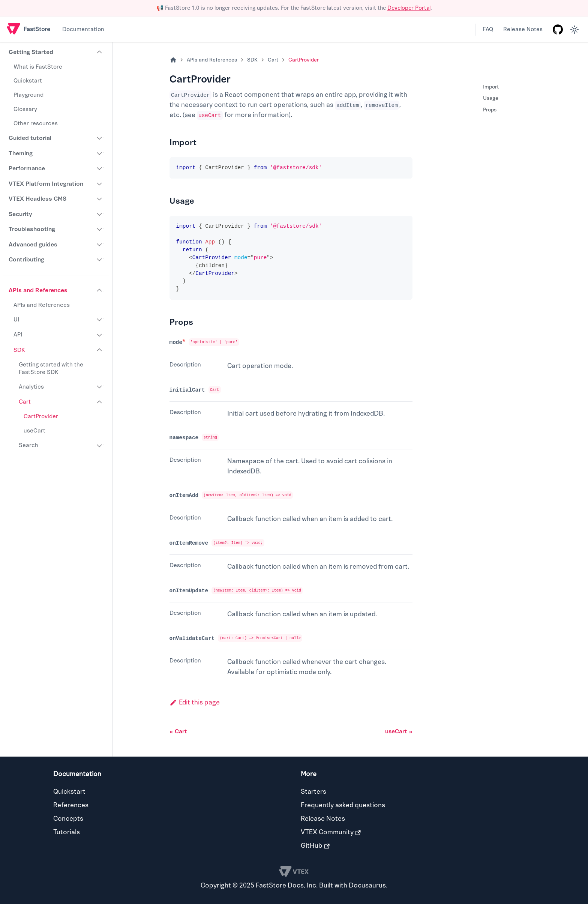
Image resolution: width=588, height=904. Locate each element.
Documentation (83, 29)
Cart (25, 402)
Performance (27, 168)
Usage (491, 98)
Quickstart (28, 81)
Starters (313, 792)
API (18, 335)
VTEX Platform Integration (46, 184)
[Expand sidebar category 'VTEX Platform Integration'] (100, 184)
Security (20, 214)
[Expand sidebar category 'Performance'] (100, 168)
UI (16, 320)
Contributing (26, 260)
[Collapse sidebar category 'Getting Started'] (100, 53)
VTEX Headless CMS (37, 199)
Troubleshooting (32, 229)
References (71, 805)
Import (491, 87)
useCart (34, 431)
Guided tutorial (30, 138)
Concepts (68, 819)
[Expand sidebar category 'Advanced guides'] (100, 245)
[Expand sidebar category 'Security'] (100, 214)
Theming (21, 153)
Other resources (36, 124)
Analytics (31, 387)
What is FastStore (38, 67)
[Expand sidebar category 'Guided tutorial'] (100, 138)
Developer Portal (409, 8)
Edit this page (195, 702)
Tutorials (67, 832)
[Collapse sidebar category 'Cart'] (100, 402)
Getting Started (31, 52)
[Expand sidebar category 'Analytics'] (100, 387)
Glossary (25, 109)
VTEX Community (331, 832)
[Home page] (173, 60)
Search (28, 445)
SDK (19, 350)
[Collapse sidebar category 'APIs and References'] (100, 290)
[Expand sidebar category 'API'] (100, 335)
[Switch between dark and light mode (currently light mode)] (574, 30)
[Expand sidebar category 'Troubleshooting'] (100, 229)
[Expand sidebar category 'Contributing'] (100, 260)
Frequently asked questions (343, 805)
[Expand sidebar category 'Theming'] (100, 153)
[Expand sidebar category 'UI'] (100, 320)
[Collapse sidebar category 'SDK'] (100, 350)
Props (490, 110)
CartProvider (41, 417)
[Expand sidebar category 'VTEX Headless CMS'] (100, 199)
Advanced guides (33, 245)
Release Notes (523, 29)
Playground (28, 95)
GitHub (315, 846)
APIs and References (38, 290)
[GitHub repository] (558, 30)
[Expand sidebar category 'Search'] (100, 446)
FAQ (488, 29)
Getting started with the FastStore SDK (51, 369)
